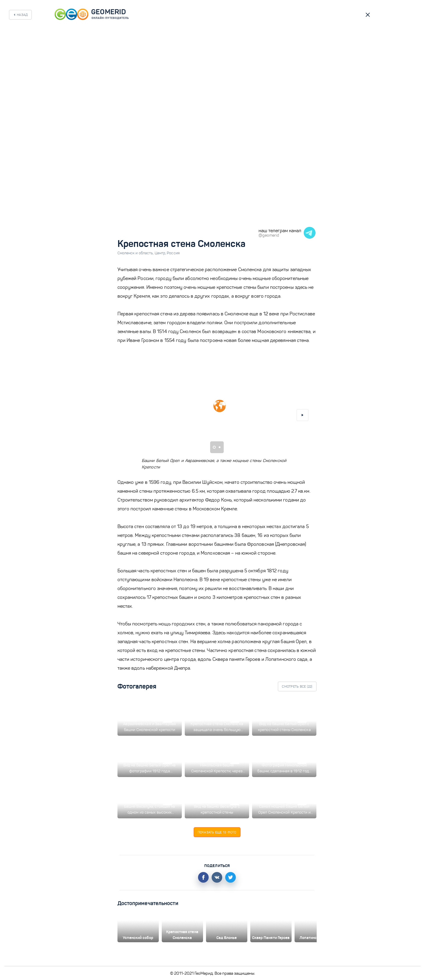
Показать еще (217, 832)
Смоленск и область (136, 253)
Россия (173, 253)
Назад (22, 15)
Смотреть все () (297, 686)
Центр (161, 253)
